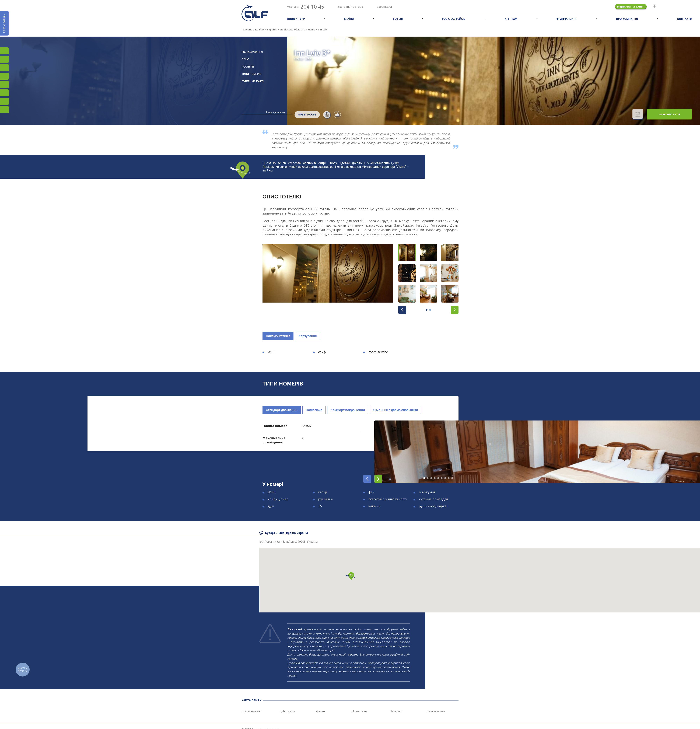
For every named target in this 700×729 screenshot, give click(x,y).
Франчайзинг (567, 19)
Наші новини (436, 711)
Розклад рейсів (454, 19)
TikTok (4, 68)
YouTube (4, 76)
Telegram (4, 110)
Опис (245, 59)
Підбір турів (287, 711)
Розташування (252, 52)
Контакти (685, 19)
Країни (349, 19)
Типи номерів (251, 74)
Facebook (4, 59)
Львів (308, 59)
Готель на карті (253, 81)
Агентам (511, 19)
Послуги (248, 67)
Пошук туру (296, 19)
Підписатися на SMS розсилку (4, 85)
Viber (4, 93)
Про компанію (627, 19)
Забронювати (669, 114)
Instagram (4, 51)
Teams (4, 101)
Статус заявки (4, 23)
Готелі (398, 19)
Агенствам (360, 711)
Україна (299, 59)
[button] (407, 253)
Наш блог (396, 711)
